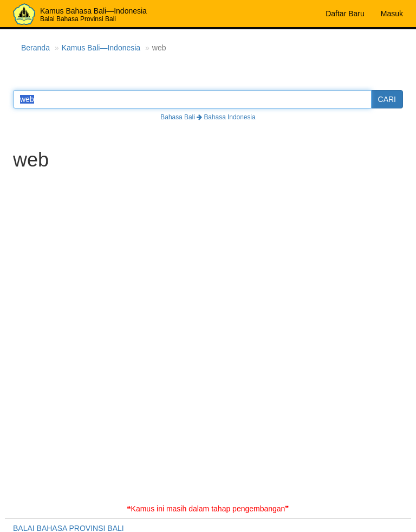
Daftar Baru (345, 14)
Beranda (35, 48)
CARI (387, 99)
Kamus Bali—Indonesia (101, 48)
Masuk (392, 14)
